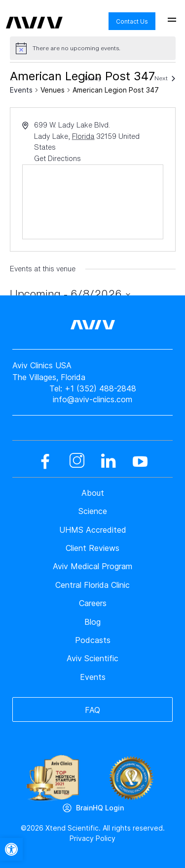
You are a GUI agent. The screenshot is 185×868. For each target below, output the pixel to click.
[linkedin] (109, 461)
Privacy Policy (92, 838)
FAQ (92, 710)
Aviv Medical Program (92, 566)
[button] (11, 849)
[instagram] (77, 461)
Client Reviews (92, 548)
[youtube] (140, 461)
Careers (93, 603)
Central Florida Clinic (92, 585)
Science (93, 511)
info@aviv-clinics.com (92, 399)
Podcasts (93, 640)
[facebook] (45, 461)
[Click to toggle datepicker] (70, 294)
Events (21, 90)
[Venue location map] (93, 202)
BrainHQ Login (100, 808)
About (93, 493)
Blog (92, 622)
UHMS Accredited (93, 530)
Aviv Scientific (92, 658)
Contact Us (132, 21)
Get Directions (57, 158)
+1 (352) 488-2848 (100, 388)
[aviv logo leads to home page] (34, 15)
